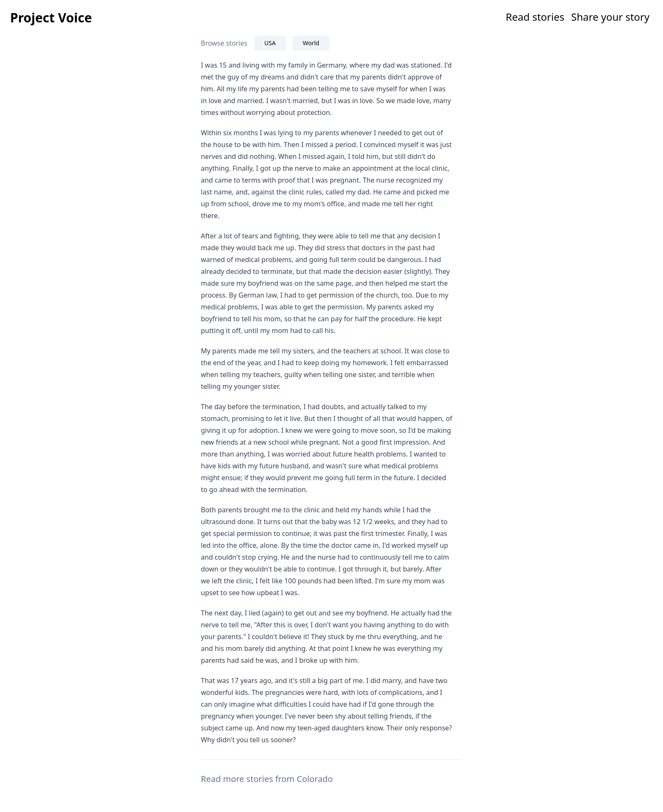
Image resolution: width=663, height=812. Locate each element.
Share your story (610, 17)
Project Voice (51, 18)
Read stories (535, 17)
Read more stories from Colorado (267, 779)
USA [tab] (270, 43)
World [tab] (311, 43)
